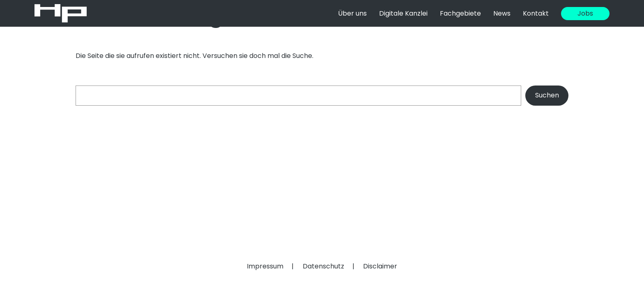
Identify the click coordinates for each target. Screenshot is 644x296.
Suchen (547, 95)
